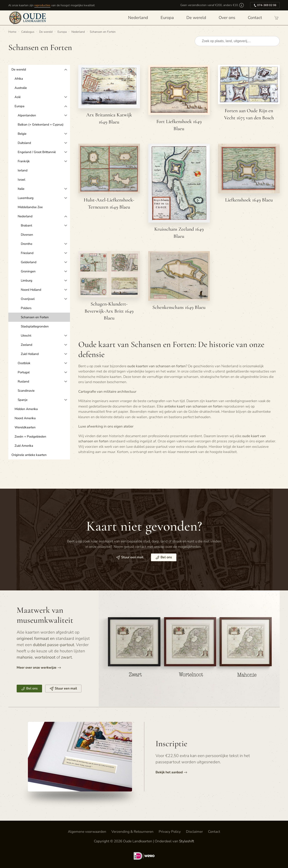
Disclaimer (194, 832)
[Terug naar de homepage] (28, 18)
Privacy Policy (170, 832)
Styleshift (187, 841)
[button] (242, 5)
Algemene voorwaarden (87, 832)
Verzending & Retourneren (132, 832)
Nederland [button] (138, 18)
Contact (255, 18)
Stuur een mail (130, 557)
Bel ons (164, 557)
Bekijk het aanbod (169, 772)
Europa (167, 18)
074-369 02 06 (265, 5)
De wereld (196, 18)
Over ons (227, 18)
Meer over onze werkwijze (37, 668)
